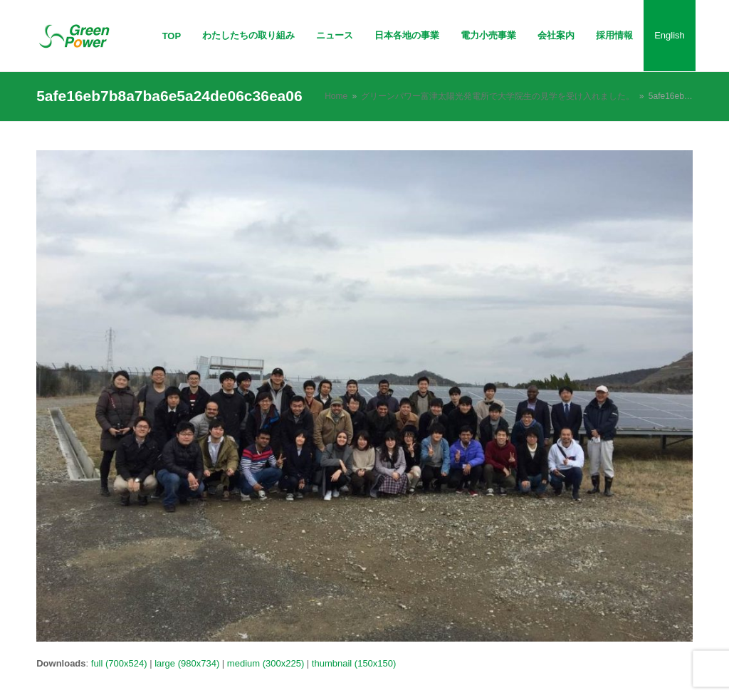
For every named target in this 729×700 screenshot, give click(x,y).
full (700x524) (119, 663)
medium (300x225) (266, 663)
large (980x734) (187, 663)
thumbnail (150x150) (354, 663)
